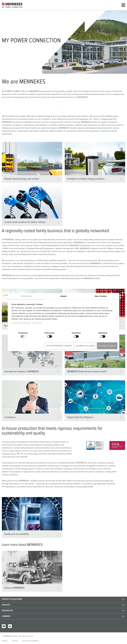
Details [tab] (63, 296)
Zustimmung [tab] (26, 296)
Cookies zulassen (107, 346)
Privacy (15, 641)
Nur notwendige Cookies (59, 346)
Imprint (4, 641)
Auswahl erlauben (85, 346)
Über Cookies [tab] (101, 296)
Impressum (37, 323)
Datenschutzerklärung (21, 323)
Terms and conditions (31, 641)
